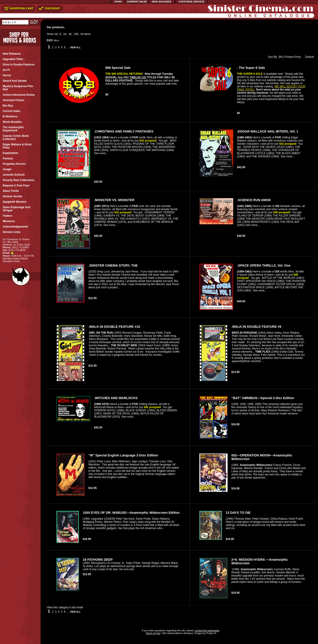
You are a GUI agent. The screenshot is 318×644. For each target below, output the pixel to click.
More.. (57, 41)
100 (76, 34)
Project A (211, 633)
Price (298, 57)
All (82, 34)
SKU (281, 57)
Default (308, 57)
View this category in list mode (65, 607)
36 (70, 34)
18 (65, 34)
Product (289, 57)
